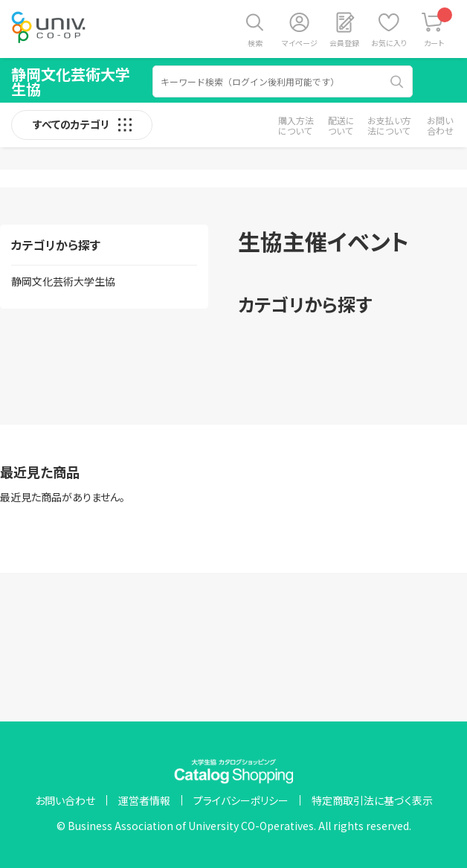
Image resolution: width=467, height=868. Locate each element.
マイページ (300, 43)
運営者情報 (144, 800)
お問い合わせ (440, 125)
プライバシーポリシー (241, 800)
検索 (255, 43)
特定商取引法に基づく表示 (372, 800)
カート (438, 28)
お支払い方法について (389, 125)
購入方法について (296, 125)
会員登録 (344, 43)
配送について (341, 125)
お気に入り (389, 43)
